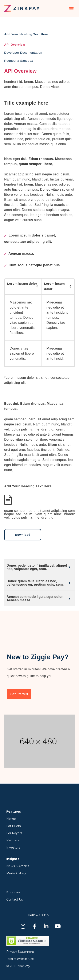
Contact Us (15, 899)
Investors (13, 847)
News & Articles (18, 866)
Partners (13, 840)
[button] (71, 9)
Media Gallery (16, 873)
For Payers (14, 833)
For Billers (13, 826)
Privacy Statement (20, 952)
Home (11, 819)
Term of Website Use (20, 959)
